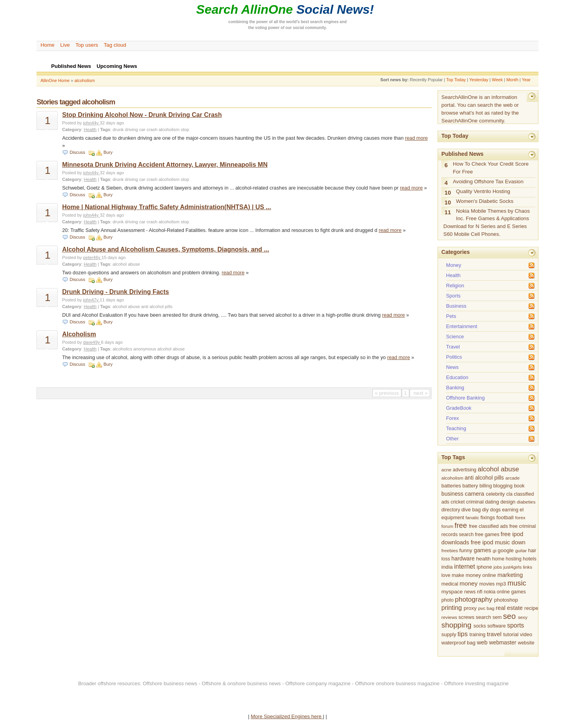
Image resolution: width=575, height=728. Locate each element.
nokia (490, 592)
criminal (475, 502)
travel (494, 634)
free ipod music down (498, 542)
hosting (514, 559)
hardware (463, 558)
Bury (108, 152)
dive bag (471, 510)
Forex (453, 418)
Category (72, 130)
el (522, 510)
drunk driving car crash (135, 130)
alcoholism (84, 80)
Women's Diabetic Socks (485, 201)
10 (448, 193)
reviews (449, 617)
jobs (498, 567)
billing (486, 486)
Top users (87, 45)
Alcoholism (79, 334)
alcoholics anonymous (135, 349)
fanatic (472, 518)
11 (448, 212)
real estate (509, 608)
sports (515, 625)
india (447, 567)
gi (495, 551)
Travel (453, 347)
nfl (480, 592)
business (452, 494)
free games (487, 535)
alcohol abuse (126, 264)
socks (480, 626)
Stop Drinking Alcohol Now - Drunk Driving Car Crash (142, 115)
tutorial (511, 634)
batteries (451, 486)
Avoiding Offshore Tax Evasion (488, 182)
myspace (452, 592)
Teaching (456, 428)
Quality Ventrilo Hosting (483, 191)
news (470, 592)
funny (466, 550)
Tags (105, 130)
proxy (470, 608)
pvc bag (486, 608)
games (482, 550)
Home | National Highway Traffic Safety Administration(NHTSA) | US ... (167, 207)
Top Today (456, 80)
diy (486, 510)
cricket (458, 502)
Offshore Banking (465, 398)
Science (455, 337)
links (527, 567)
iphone (484, 567)
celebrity (495, 494)
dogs (495, 510)
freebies (450, 551)
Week (497, 80)
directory (451, 510)
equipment (453, 518)
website (526, 643)
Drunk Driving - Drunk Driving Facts (115, 292)
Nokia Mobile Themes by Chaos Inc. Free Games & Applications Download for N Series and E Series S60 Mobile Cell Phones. (487, 223)
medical (450, 584)
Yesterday (479, 80)
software (497, 626)
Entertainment (462, 326)
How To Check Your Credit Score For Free (491, 168)
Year (526, 80)
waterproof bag (459, 643)
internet (464, 567)
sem (497, 617)
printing (452, 608)
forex (520, 518)
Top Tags (453, 457)
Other (452, 439)
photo (448, 600)
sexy (523, 617)
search (483, 617)
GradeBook (459, 408)
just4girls (512, 567)
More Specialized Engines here (287, 716)
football (505, 517)
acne (447, 470)
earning (510, 510)
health (483, 559)
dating (492, 502)
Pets (451, 316)
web (482, 642)
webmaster (503, 642)
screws (466, 617)
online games (511, 592)
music (517, 583)
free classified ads (488, 526)
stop (185, 130)
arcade (513, 478)
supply (449, 634)
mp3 (501, 584)
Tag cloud (115, 45)
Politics (454, 357)
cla (509, 494)
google (506, 550)
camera (475, 494)
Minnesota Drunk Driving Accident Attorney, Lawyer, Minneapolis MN (165, 165)
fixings (488, 517)
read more (416, 138)
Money (454, 265)
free (461, 525)
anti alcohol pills (157, 307)
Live (65, 45)
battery (470, 486)
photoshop (506, 600)
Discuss (77, 152)
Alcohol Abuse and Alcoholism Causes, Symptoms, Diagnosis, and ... (166, 249)
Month (512, 80)
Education (457, 377)
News (452, 367)
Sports (453, 296)
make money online (474, 575)
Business (456, 306)
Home (47, 45)
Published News (462, 154)
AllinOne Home (55, 80)
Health (90, 130)
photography (473, 599)
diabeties (526, 502)
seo (509, 616)
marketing (510, 575)
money (469, 583)
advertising (465, 470)
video (526, 634)
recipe (531, 608)
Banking (455, 388)
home (498, 559)
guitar (521, 551)
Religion (455, 286)
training (477, 635)
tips (463, 634)
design (508, 502)
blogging (503, 486)
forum (447, 526)
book (519, 486)
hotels (530, 559)
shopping (456, 625)
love (446, 575)
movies (487, 584)
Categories (456, 252)
